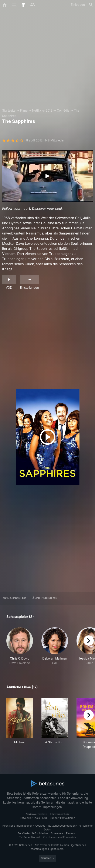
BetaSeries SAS (27, 833)
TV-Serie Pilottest (30, 837)
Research (72, 833)
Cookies (40, 826)
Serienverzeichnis (37, 814)
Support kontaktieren (62, 818)
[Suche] (91, 5)
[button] (20, 646)
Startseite (9, 110)
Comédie (63, 110)
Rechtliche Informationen (18, 826)
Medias (44, 833)
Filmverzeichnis (60, 814)
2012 (49, 110)
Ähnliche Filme (45, 598)
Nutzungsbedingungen (62, 826)
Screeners (57, 833)
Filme (24, 110)
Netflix (37, 110)
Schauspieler (15, 598)
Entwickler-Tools (30, 818)
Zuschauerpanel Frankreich (59, 837)
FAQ (45, 818)
